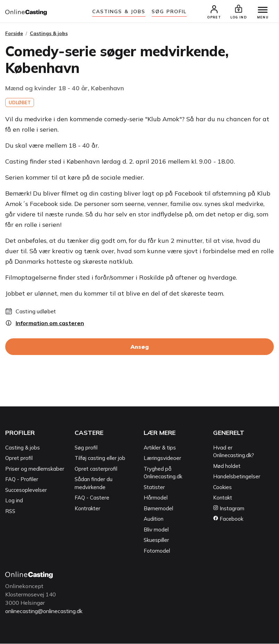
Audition (154, 519)
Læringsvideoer (162, 459)
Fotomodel (157, 551)
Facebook (228, 519)
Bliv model (156, 530)
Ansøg (140, 347)
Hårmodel (156, 498)
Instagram (229, 509)
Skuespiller (156, 541)
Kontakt (223, 498)
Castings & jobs (119, 11)
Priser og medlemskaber (35, 469)
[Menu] (262, 10)
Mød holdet (227, 466)
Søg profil (86, 448)
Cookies (222, 488)
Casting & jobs (23, 448)
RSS (10, 511)
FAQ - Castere (92, 498)
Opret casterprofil (96, 469)
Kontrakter (87, 509)
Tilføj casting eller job (100, 459)
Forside (14, 34)
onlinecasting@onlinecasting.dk (46, 612)
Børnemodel (158, 509)
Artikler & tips (160, 448)
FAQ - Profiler (22, 480)
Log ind (14, 501)
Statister (154, 488)
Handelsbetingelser (237, 477)
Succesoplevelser (26, 490)
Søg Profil (169, 11)
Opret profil (19, 459)
